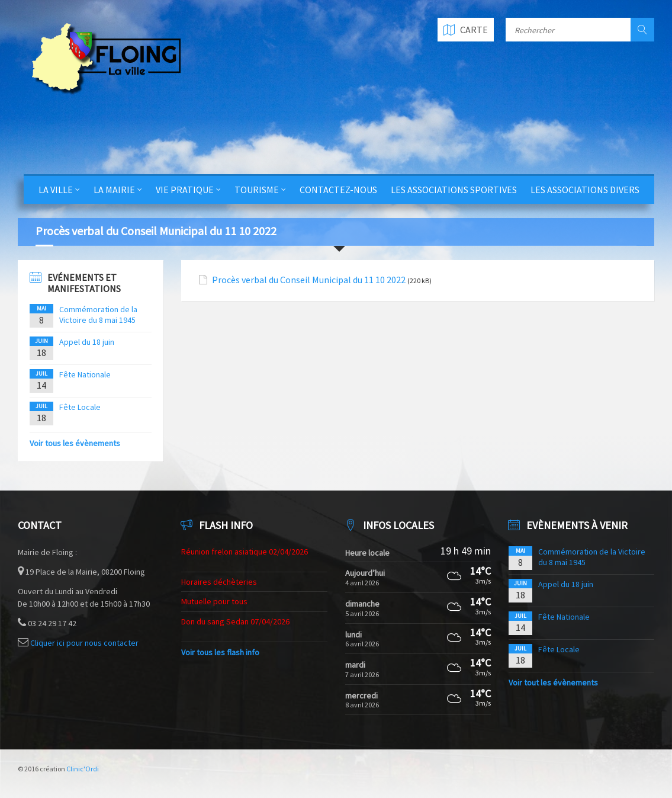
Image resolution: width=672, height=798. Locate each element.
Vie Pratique (185, 190)
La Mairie (114, 190)
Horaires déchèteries (219, 582)
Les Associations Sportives (454, 190)
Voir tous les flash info (220, 652)
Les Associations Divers (585, 190)
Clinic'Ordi (83, 769)
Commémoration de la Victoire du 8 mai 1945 (98, 315)
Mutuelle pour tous (214, 601)
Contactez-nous (338, 190)
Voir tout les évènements (553, 682)
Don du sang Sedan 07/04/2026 (235, 621)
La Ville (56, 190)
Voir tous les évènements (75, 443)
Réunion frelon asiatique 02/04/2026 (245, 552)
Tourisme (257, 190)
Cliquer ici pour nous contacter (84, 643)
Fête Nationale (85, 374)
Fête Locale (80, 407)
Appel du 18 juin (87, 342)
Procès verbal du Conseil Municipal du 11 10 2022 (309, 280)
